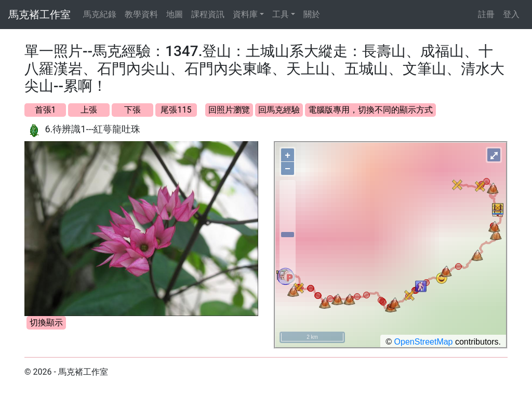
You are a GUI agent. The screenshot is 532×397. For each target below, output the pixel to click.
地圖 (175, 14)
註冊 (486, 14)
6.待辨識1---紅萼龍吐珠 (92, 129)
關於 (312, 14)
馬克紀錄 (100, 14)
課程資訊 (208, 14)
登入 (511, 14)
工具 (281, 14)
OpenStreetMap (424, 342)
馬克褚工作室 (39, 15)
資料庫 (245, 14)
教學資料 (141, 14)
